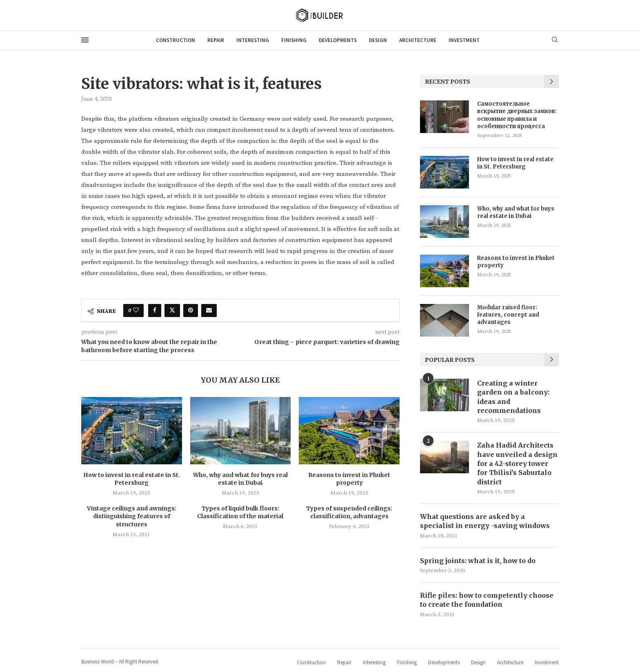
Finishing (294, 40)
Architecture (418, 40)
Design (378, 40)
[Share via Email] (209, 310)
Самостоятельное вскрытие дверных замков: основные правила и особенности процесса (517, 115)
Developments (338, 40)
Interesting (253, 40)
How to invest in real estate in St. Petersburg (132, 479)
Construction (176, 40)
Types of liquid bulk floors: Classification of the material (240, 512)
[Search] (555, 40)
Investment (464, 40)
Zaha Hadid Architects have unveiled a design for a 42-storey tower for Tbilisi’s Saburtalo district (517, 464)
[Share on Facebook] (155, 310)
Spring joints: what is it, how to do (478, 561)
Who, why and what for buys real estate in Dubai (240, 479)
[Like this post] (136, 310)
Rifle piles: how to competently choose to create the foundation (487, 600)
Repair (216, 40)
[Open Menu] (85, 40)
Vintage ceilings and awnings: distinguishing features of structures (132, 516)
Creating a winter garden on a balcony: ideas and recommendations (513, 397)
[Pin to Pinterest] (191, 310)
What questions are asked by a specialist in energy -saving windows (485, 521)
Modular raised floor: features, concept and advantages (508, 315)
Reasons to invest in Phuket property (349, 479)
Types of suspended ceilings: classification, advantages (349, 512)
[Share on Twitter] (172, 310)
